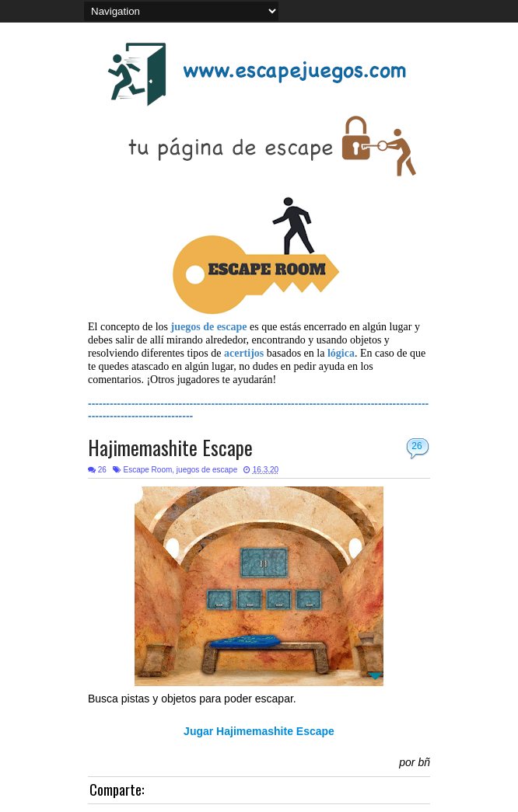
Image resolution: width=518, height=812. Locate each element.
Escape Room (147, 470)
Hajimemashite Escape (170, 447)
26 (416, 446)
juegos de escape (207, 470)
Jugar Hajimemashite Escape (259, 731)
